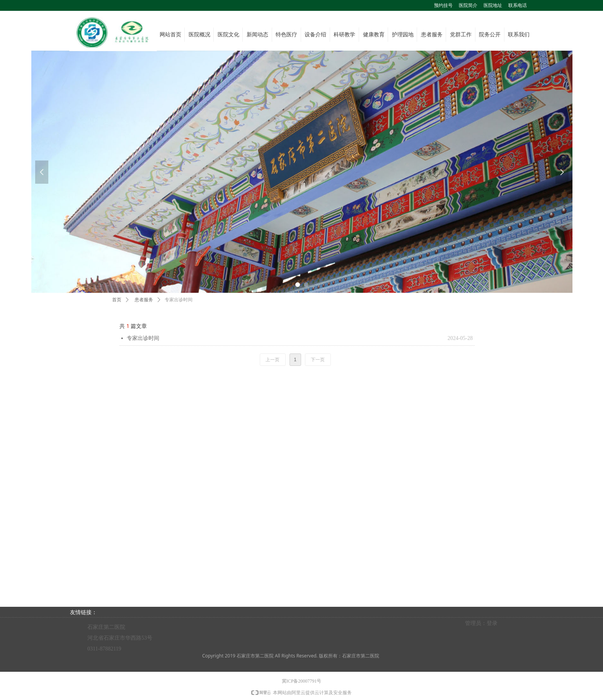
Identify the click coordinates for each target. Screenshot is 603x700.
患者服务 (144, 300)
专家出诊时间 (143, 338)
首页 (117, 300)
